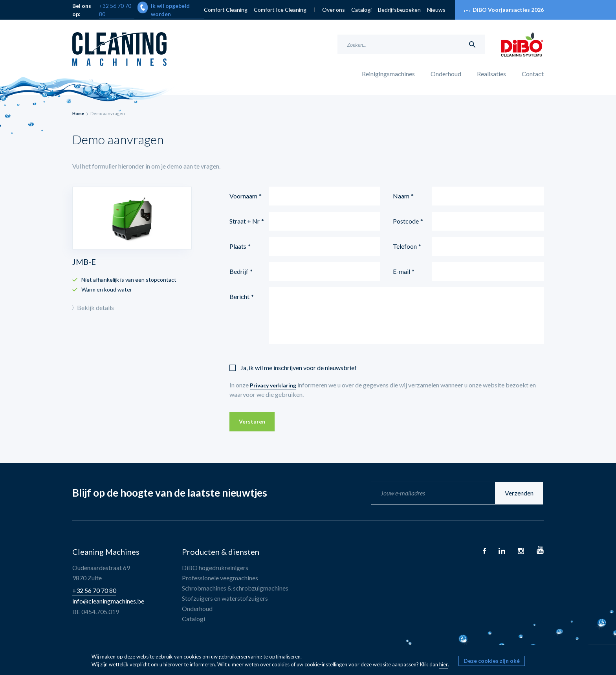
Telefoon (405, 246)
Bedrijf (239, 271)
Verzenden (520, 493)
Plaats (238, 246)
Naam (401, 196)
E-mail (401, 271)
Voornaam (243, 196)
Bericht (239, 296)
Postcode (406, 221)
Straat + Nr (245, 221)
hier (444, 664)
